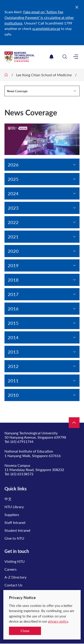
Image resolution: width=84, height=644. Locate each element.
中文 (8, 499)
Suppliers (12, 515)
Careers (11, 569)
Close (25, 631)
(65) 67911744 (22, 441)
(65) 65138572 (22, 474)
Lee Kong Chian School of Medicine (44, 75)
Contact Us (13, 585)
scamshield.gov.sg (46, 28)
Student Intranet (17, 530)
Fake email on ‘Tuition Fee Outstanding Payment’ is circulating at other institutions (39, 17)
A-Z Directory (15, 577)
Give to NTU (14, 538)
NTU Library (14, 507)
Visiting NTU (15, 561)
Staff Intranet (15, 522)
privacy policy (58, 621)
